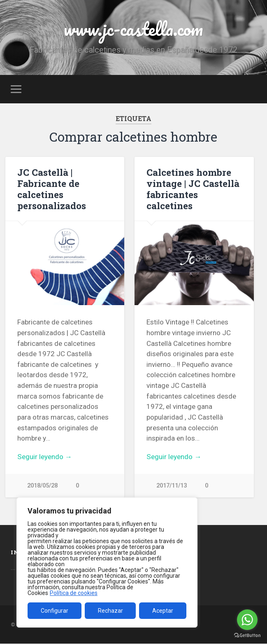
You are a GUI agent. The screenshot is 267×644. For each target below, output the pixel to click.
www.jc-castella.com (133, 29)
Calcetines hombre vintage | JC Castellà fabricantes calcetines (193, 189)
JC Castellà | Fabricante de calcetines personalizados (52, 189)
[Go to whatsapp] (247, 620)
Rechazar (110, 611)
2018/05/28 (42, 486)
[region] (107, 562)
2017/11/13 (172, 486)
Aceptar (163, 611)
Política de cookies (74, 593)
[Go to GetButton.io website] (247, 636)
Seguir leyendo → (45, 457)
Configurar (55, 611)
